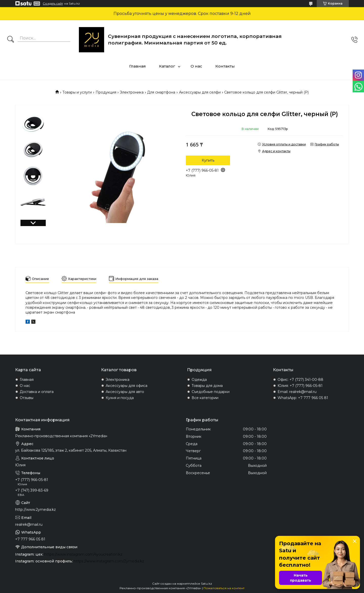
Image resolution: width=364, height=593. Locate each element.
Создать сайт (53, 4)
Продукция (106, 92)
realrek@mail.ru (29, 524)
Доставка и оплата (37, 392)
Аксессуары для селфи (200, 92)
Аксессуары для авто (125, 392)
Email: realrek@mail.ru (297, 392)
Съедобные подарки (211, 392)
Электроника (132, 92)
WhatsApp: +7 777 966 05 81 (303, 398)
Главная (138, 66)
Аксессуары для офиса (127, 386)
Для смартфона (161, 92)
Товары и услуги (77, 92)
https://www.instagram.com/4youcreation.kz (83, 554)
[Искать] (11, 40)
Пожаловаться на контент (224, 588)
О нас (196, 66)
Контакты (225, 66)
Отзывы (27, 398)
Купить (208, 160)
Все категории (205, 398)
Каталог (167, 66)
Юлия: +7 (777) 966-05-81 (300, 386)
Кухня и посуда (120, 398)
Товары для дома (207, 386)
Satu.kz (207, 584)
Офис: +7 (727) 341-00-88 (300, 380)
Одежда (199, 380)
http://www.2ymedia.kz (36, 510)
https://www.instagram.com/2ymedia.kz (109, 561)
